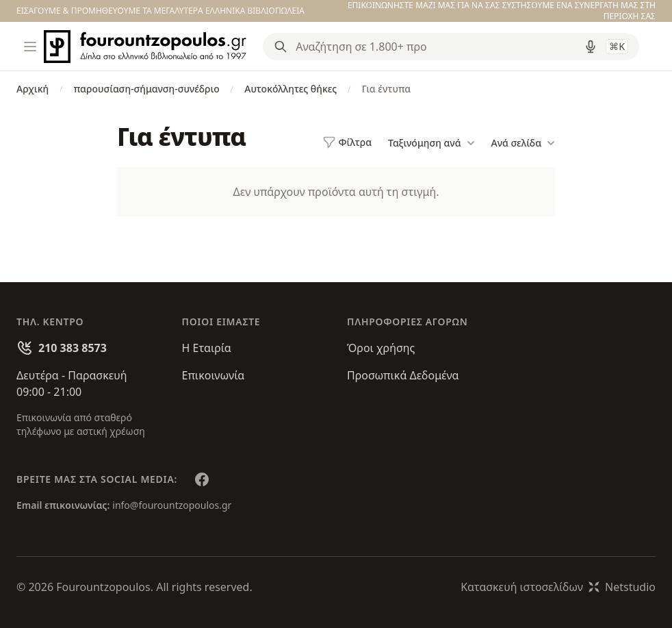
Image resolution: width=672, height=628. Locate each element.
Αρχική (33, 89)
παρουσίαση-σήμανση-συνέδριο (147, 89)
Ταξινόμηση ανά (431, 143)
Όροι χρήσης (381, 348)
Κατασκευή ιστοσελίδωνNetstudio (558, 587)
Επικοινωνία (214, 375)
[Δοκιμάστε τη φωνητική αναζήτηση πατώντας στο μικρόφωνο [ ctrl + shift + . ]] (591, 47)
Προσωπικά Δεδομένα (403, 375)
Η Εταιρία (207, 348)
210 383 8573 (73, 348)
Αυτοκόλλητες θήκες (290, 89)
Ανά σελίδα (523, 143)
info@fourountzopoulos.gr (172, 505)
